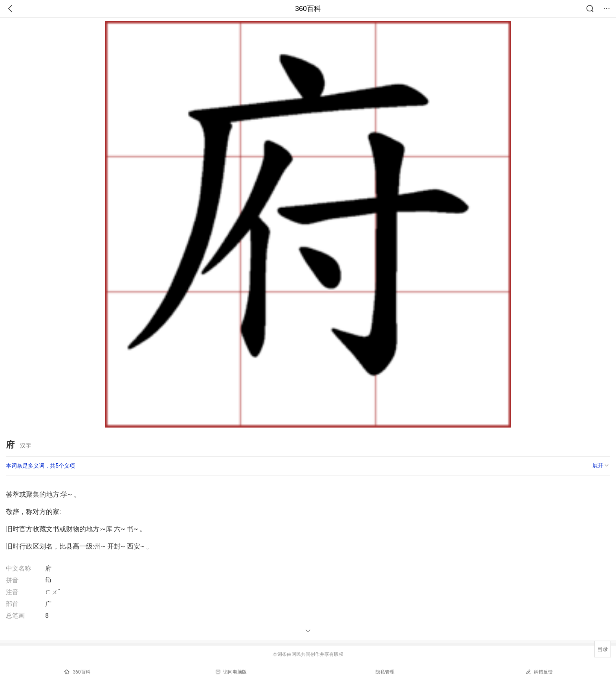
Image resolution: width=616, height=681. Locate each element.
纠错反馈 (539, 672)
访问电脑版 (231, 672)
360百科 (308, 9)
